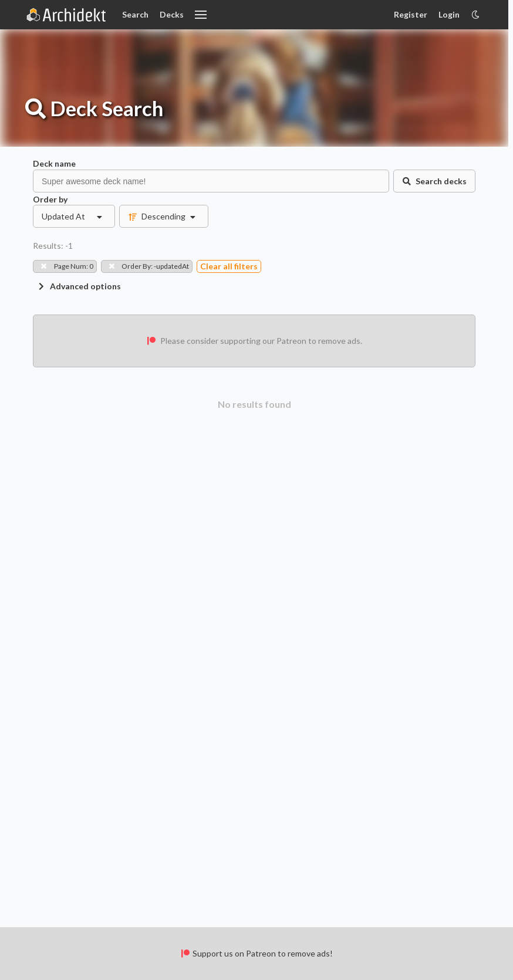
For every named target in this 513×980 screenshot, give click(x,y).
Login (449, 14)
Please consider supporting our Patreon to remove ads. (254, 341)
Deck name (54, 163)
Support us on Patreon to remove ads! (256, 953)
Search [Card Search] (135, 14)
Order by (50, 199)
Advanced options (79, 286)
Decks (172, 14)
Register (411, 14)
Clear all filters (229, 266)
